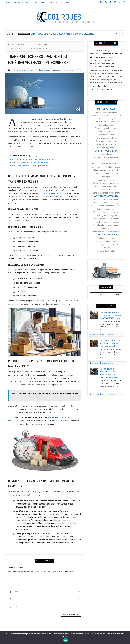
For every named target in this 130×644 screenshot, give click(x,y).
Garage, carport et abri (106, 209)
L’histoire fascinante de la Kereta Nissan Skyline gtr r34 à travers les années (63, 34)
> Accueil (8, 2)
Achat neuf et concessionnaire (106, 199)
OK (66, 640)
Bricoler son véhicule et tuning (106, 203)
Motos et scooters (106, 125)
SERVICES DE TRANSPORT (106, 235)
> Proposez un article (64, 2)
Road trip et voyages (106, 180)
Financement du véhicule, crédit (106, 170)
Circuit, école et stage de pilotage (106, 183)
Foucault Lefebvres (107, 335)
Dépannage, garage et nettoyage (106, 212)
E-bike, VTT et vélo (106, 132)
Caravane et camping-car (106, 119)
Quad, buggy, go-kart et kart (106, 128)
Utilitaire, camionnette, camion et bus (41, 45)
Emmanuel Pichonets (60, 70)
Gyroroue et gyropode (106, 148)
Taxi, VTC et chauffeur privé (106, 241)
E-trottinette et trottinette (106, 141)
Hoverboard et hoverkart (106, 144)
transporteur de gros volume (54, 193)
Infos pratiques (106, 154)
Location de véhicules (106, 251)
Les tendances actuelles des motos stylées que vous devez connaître (110, 344)
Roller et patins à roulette (106, 138)
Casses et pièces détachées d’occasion (106, 206)
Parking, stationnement (106, 238)
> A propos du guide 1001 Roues (26, 2)
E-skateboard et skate (106, 135)
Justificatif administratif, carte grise (106, 164)
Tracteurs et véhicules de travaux (106, 122)
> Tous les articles (47, 2)
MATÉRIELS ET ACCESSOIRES (106, 196)
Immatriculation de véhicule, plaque (106, 167)
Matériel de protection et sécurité (106, 219)
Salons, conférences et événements (106, 193)
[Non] (127, 637)
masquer (33, 156)
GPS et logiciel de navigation (106, 216)
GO (102, 329)
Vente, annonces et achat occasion (106, 232)
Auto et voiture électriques (106, 112)
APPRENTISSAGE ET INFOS (106, 151)
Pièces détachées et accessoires (106, 222)
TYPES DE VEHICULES (24, 34)
